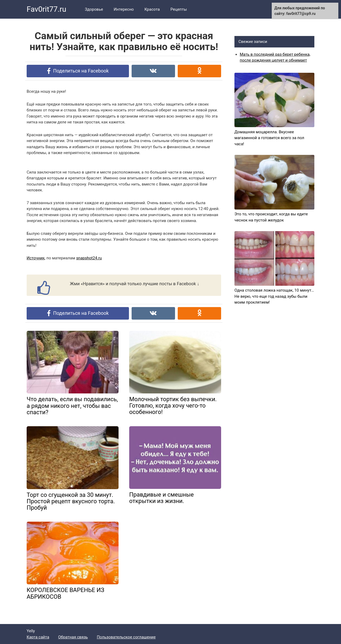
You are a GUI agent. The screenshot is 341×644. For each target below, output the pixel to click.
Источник (36, 258)
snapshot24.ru (89, 258)
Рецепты (179, 9)
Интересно (124, 9)
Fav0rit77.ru (46, 9)
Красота (152, 9)
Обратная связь (73, 637)
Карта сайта (38, 637)
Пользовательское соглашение (126, 637)
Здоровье (94, 9)
